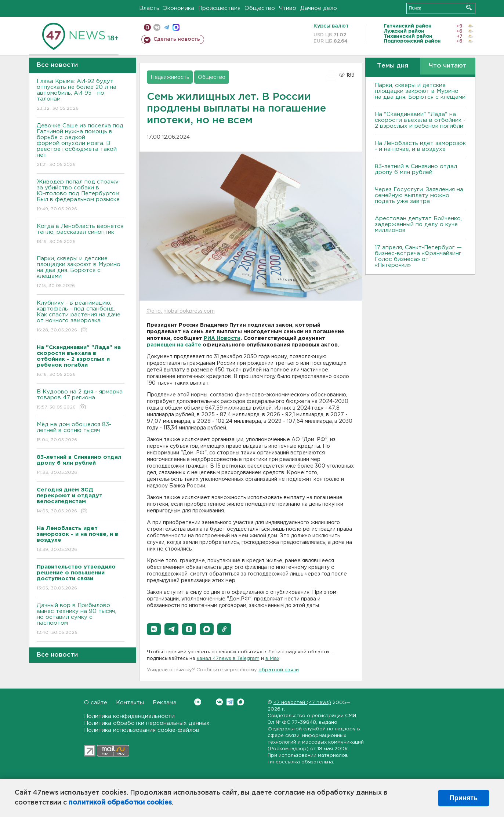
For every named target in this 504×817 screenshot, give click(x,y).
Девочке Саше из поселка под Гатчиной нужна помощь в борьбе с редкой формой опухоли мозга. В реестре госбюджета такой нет (81, 146)
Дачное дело (319, 8)
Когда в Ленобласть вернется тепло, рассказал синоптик (81, 234)
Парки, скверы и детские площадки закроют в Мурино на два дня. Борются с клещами (81, 273)
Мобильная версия (147, 27)
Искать (469, 8)
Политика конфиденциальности (129, 716)
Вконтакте (198, 702)
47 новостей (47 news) (302, 703)
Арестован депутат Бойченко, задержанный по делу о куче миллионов (418, 224)
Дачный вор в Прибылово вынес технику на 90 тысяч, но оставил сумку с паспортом (81, 619)
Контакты (130, 703)
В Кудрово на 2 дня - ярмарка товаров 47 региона (81, 400)
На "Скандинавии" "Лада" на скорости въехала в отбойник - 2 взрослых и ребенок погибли (420, 120)
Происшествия (219, 8)
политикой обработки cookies (120, 803)
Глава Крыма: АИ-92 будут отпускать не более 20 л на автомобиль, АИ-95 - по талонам (81, 95)
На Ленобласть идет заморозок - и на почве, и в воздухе (420, 146)
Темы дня (393, 66)
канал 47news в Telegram (228, 659)
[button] (154, 629)
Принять (464, 798)
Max (241, 702)
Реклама (165, 703)
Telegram (230, 702)
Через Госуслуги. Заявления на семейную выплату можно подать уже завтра (419, 195)
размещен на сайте (174, 345)
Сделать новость (177, 39)
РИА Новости (222, 338)
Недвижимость (170, 77)
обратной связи (279, 670)
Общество (260, 8)
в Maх (272, 659)
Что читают (448, 66)
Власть (149, 8)
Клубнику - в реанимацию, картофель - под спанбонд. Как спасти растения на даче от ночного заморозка (81, 317)
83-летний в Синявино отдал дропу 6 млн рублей (416, 169)
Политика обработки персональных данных (147, 723)
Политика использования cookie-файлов (142, 730)
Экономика (179, 8)
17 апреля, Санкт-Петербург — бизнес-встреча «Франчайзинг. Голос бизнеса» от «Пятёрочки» (419, 256)
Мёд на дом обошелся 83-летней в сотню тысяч (81, 433)
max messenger (176, 27)
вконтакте (157, 27)
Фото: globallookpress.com (181, 311)
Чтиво (288, 8)
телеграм (166, 27)
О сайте (96, 703)
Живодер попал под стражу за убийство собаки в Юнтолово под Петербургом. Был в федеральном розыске (81, 196)
